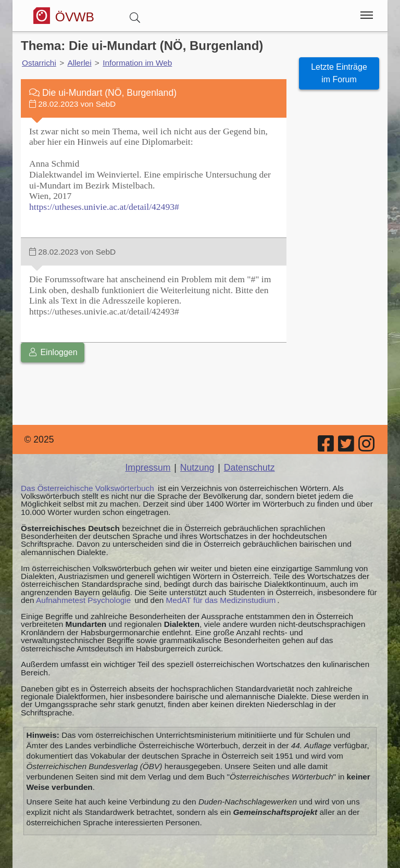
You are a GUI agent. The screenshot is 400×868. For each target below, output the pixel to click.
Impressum (148, 468)
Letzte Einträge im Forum (339, 73)
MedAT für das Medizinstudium (221, 600)
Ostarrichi (39, 63)
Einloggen (53, 352)
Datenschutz (249, 468)
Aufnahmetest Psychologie (83, 600)
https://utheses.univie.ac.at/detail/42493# (104, 207)
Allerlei (79, 63)
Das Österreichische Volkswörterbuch (87, 488)
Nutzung (197, 468)
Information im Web (137, 63)
